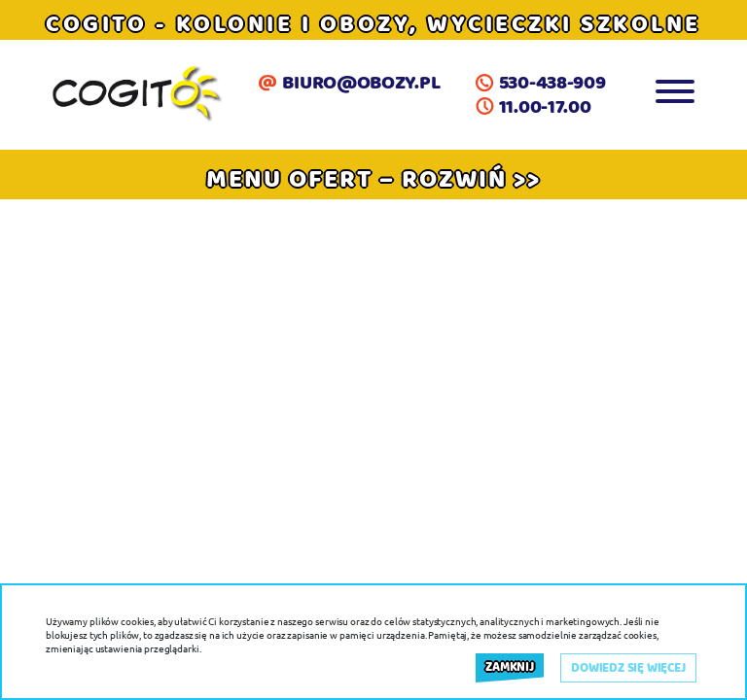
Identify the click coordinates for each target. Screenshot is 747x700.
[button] (373, 178)
